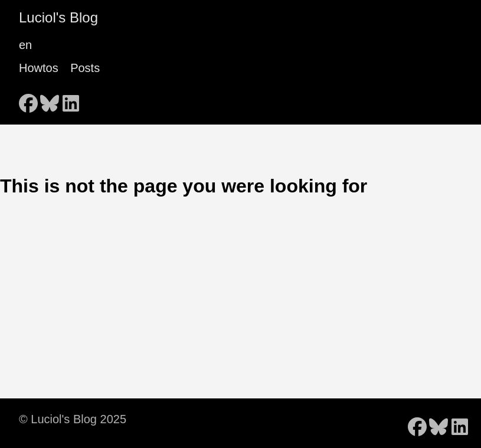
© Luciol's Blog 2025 (73, 419)
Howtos (39, 68)
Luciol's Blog (58, 17)
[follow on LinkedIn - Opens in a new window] (71, 100)
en (25, 45)
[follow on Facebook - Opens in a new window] (28, 100)
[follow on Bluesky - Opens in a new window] (50, 100)
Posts (85, 68)
